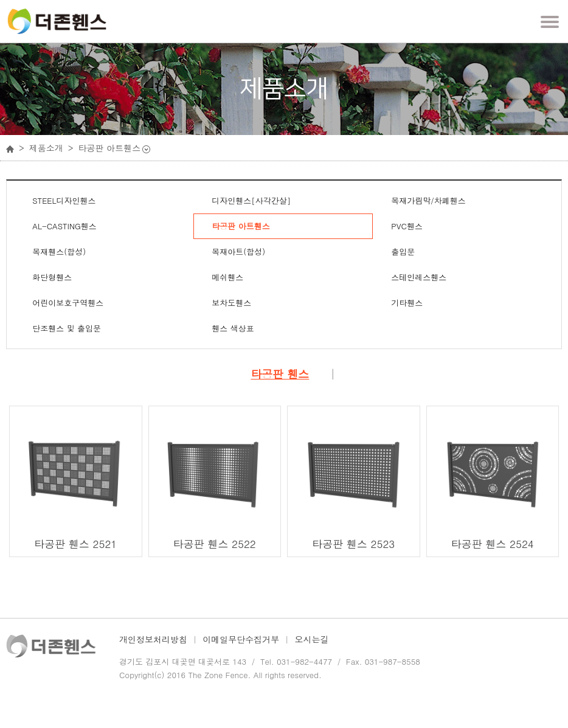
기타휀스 (407, 303)
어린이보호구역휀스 (68, 303)
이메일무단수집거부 (241, 639)
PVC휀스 (407, 226)
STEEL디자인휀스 (64, 200)
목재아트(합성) (238, 251)
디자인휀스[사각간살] (251, 200)
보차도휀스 (231, 303)
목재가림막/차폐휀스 (428, 200)
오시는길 (311, 639)
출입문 (403, 251)
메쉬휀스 (227, 277)
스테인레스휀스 (419, 277)
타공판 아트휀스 (241, 226)
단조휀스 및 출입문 (67, 328)
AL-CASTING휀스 (64, 226)
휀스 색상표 (233, 328)
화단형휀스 (52, 277)
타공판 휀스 (280, 374)
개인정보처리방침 (153, 639)
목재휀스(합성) (59, 251)
